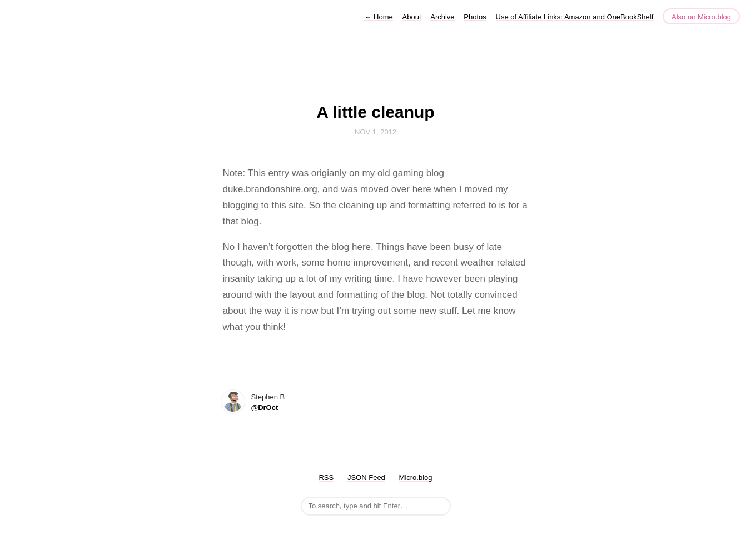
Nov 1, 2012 (375, 132)
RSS (326, 477)
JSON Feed (366, 477)
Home (378, 17)
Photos (475, 17)
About (412, 17)
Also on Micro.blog (701, 17)
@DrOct (265, 407)
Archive (442, 17)
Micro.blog (416, 477)
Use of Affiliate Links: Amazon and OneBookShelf (575, 17)
